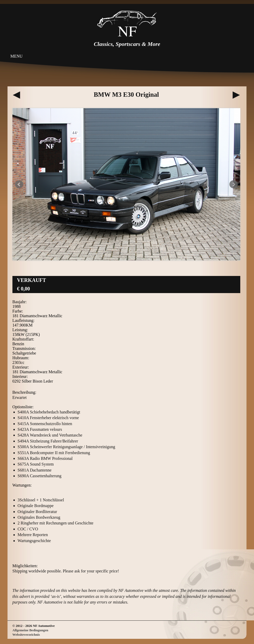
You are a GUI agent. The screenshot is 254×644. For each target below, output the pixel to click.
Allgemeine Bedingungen (30, 630)
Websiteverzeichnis (26, 635)
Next (234, 184)
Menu (16, 56)
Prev (19, 184)
